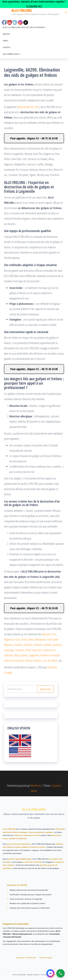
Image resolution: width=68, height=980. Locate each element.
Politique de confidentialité (26, 958)
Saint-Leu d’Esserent (14, 660)
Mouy (17, 655)
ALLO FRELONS (22, 10)
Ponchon (28, 645)
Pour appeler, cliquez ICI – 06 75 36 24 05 (34, 138)
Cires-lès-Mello (50, 660)
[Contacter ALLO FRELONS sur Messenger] (50, 973)
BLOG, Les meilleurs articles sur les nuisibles (24, 27)
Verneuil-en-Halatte (50, 655)
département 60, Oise (28, 107)
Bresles (38, 660)
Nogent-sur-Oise (12, 639)
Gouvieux (57, 645)
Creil (54, 634)
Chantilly (18, 645)
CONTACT (7, 47)
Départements (9, 21)
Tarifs (5, 41)
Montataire (40, 639)
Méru (31, 639)
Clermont (37, 645)
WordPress (36, 785)
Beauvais (46, 634)
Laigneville (34, 655)
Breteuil (29, 660)
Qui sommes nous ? (12, 54)
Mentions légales (46, 958)
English (6, 34)
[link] (34, 4)
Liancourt (20, 650)
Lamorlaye (9, 650)
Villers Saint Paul (34, 650)
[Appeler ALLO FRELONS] (60, 973)
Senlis (24, 639)
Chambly (47, 645)
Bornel (24, 655)
